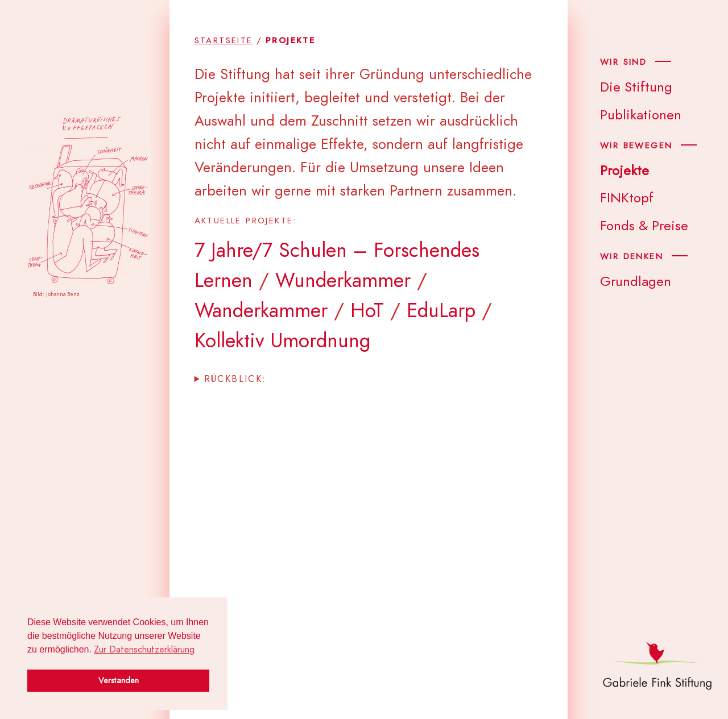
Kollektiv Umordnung (282, 340)
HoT (367, 310)
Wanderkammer (261, 310)
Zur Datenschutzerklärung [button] (144, 650)
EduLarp (441, 310)
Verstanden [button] (119, 680)
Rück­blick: (235, 379)
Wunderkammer (343, 280)
